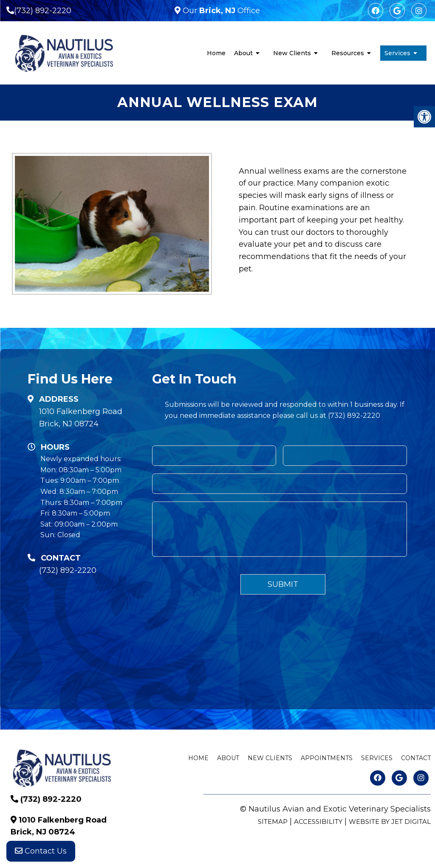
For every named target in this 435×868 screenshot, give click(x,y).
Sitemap (273, 821)
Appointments (327, 758)
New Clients (292, 53)
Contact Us (41, 851)
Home (216, 53)
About (243, 53)
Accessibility (318, 821)
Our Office (220, 11)
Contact (416, 758)
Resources (348, 53)
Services (397, 53)
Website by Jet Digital (390, 821)
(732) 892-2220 (43, 11)
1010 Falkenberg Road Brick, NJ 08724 (81, 418)
